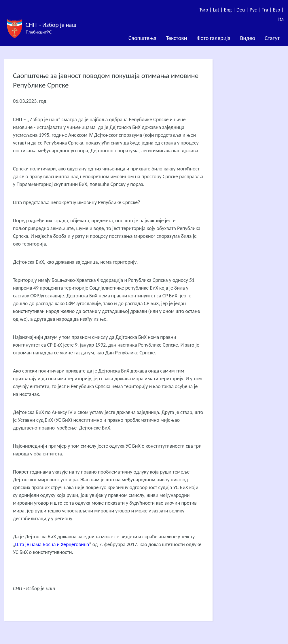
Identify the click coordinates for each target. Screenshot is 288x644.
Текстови (176, 38)
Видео (248, 38)
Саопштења (142, 38)
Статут (272, 38)
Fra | (267, 10)
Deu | (243, 10)
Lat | (218, 10)
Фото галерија (213, 38)
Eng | (230, 10)
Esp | (278, 10)
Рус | (256, 10)
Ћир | (206, 10)
